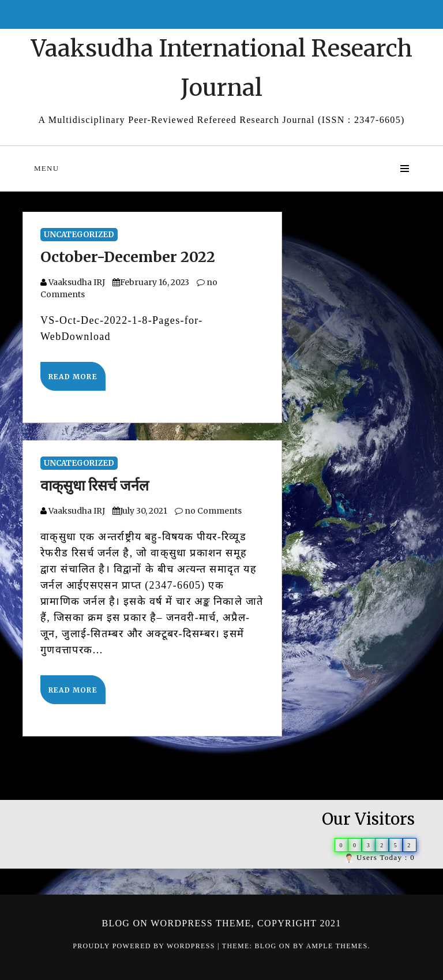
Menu (46, 168)
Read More (73, 377)
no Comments (208, 511)
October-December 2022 (128, 257)
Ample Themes (337, 946)
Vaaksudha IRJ (77, 282)
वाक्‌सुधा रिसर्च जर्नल (95, 485)
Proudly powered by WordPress (145, 946)
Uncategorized (79, 235)
